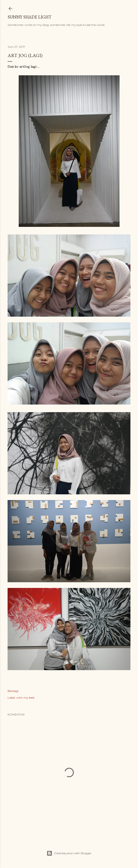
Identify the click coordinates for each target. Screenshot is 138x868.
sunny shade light (29, 17)
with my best (25, 698)
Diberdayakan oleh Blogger (69, 853)
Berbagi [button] (13, 691)
